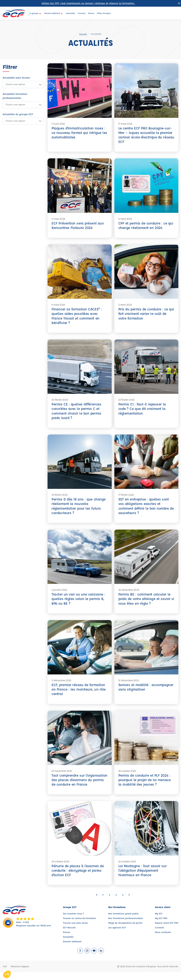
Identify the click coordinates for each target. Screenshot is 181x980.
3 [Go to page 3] (116, 903)
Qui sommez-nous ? (73, 921)
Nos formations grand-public (123, 921)
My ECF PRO (161, 926)
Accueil (83, 34)
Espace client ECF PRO (167, 931)
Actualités (68, 945)
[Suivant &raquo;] (129, 903)
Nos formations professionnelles (126, 926)
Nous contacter (163, 940)
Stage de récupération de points (125, 931)
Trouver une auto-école (75, 931)
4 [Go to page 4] (123, 903)
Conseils (159, 935)
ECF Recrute (69, 935)
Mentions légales (20, 974)
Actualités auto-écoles (16, 78)
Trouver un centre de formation (80, 926)
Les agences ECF (117, 935)
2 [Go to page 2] (109, 903)
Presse (67, 940)
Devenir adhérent (72, 949)
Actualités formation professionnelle (15, 96)
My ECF (159, 921)
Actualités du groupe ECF (18, 114)
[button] (20, 85)
